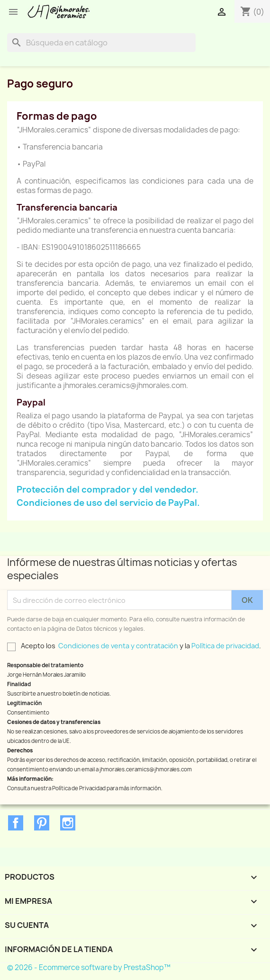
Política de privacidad (225, 646)
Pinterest (42, 823)
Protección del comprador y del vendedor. (108, 490)
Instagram (68, 823)
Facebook (16, 823)
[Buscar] (101, 43)
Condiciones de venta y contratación (118, 646)
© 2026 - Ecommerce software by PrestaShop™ (89, 967)
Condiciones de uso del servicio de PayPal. (108, 503)
